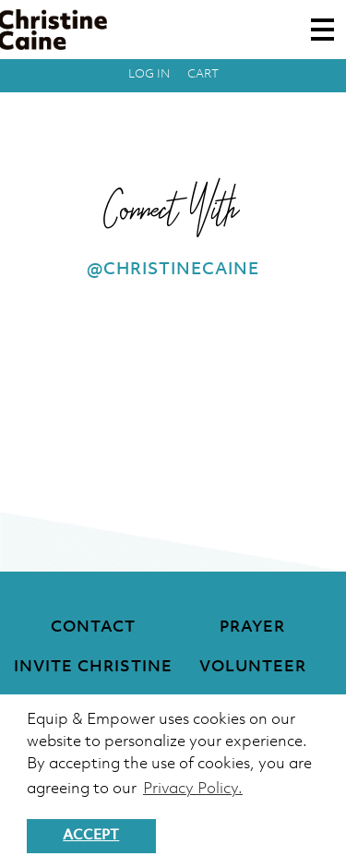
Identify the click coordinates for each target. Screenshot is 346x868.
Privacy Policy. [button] (193, 789)
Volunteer (253, 667)
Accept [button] (91, 836)
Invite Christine (93, 667)
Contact (93, 627)
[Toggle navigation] (322, 30)
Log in (149, 74)
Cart (203, 74)
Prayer (252, 627)
